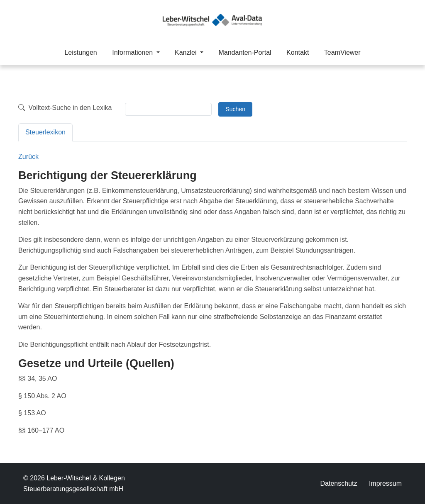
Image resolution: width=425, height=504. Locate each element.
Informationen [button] (133, 52)
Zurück (28, 157)
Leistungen (81, 52)
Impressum (385, 483)
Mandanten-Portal (245, 52)
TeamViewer (342, 52)
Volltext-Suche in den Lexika (65, 108)
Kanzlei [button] (187, 52)
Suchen (235, 109)
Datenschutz (338, 483)
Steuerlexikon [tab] (45, 132)
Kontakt (298, 52)
